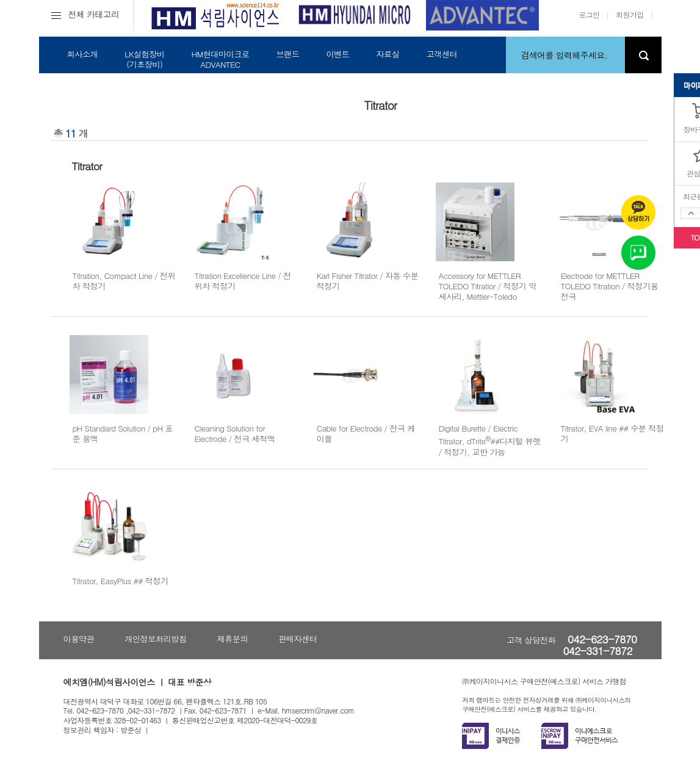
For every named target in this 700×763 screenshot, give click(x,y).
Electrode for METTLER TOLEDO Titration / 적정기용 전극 (610, 286)
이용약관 (79, 639)
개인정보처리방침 (155, 639)
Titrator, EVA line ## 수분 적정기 (612, 433)
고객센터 (442, 54)
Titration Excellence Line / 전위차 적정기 (243, 281)
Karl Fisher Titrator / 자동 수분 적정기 (368, 281)
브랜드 (287, 54)
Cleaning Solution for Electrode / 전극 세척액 (235, 433)
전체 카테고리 (85, 14)
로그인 (589, 14)
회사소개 (83, 54)
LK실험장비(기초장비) (144, 59)
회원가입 (630, 14)
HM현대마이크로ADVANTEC (220, 59)
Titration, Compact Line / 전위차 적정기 (124, 281)
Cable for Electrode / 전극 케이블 (366, 433)
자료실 (388, 54)
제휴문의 (232, 639)
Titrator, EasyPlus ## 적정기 (121, 581)
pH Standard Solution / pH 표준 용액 (123, 433)
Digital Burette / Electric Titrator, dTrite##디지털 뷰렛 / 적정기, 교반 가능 (490, 440)
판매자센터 (298, 639)
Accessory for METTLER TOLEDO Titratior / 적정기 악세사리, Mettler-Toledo (488, 286)
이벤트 (337, 54)
